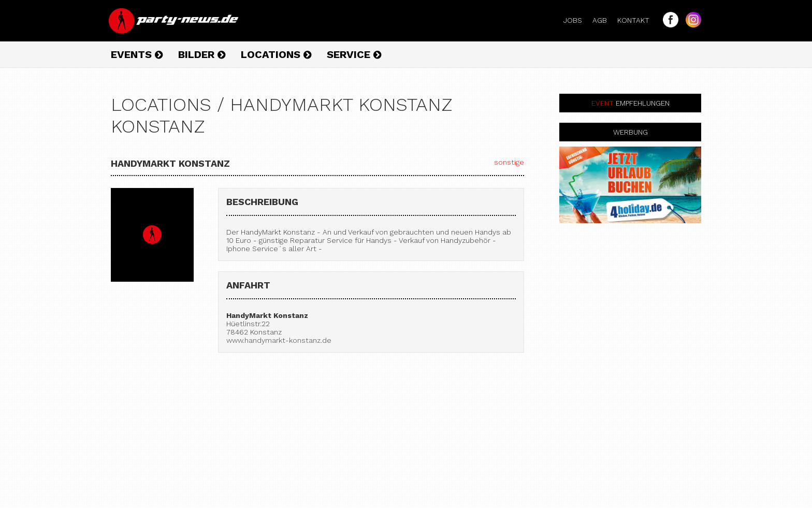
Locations (276, 54)
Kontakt (637, 20)
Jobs (577, 20)
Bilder (202, 54)
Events (137, 54)
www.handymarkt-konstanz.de (279, 340)
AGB (604, 20)
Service (354, 54)
